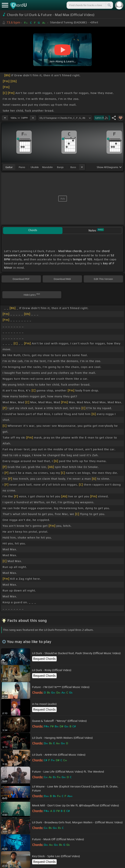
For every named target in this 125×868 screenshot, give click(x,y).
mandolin (47, 167)
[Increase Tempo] (33, 118)
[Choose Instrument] (82, 167)
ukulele (35, 167)
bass (73, 167)
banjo (60, 167)
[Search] (109, 5)
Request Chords (44, 659)
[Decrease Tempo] (5, 118)
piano (22, 167)
